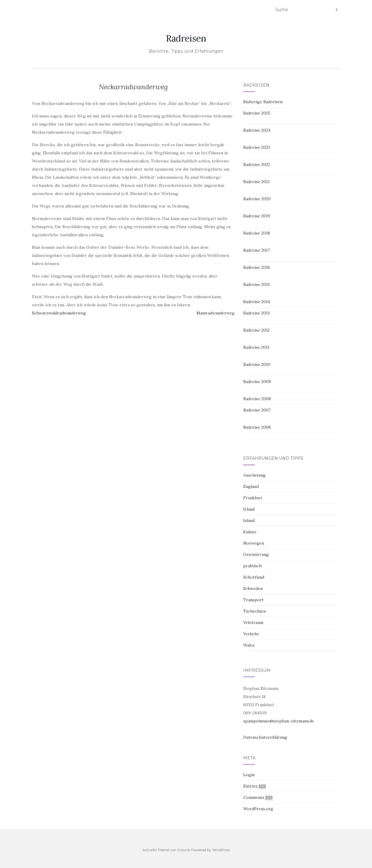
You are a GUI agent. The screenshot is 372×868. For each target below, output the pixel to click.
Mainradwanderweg (215, 313)
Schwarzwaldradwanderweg (59, 313)
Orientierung (256, 554)
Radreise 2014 (257, 302)
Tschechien (254, 611)
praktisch (253, 566)
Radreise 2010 (257, 364)
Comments (258, 798)
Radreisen (186, 38)
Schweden (253, 588)
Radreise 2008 (257, 399)
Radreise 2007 (257, 410)
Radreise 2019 (257, 216)
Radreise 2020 (257, 199)
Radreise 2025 (257, 113)
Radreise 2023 (257, 147)
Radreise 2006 (257, 427)
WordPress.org (258, 809)
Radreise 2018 (257, 233)
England (251, 486)
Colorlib (184, 850)
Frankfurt (253, 498)
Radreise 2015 (257, 284)
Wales (249, 645)
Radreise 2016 (257, 267)
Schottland (254, 577)
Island (249, 520)
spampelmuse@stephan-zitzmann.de (279, 721)
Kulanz (250, 532)
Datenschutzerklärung (265, 737)
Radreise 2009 (257, 382)
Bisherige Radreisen (263, 102)
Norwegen (254, 543)
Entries (255, 786)
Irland (249, 509)
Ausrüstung (254, 475)
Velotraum (253, 622)
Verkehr (251, 634)
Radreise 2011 (256, 347)
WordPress (221, 850)
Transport (253, 600)
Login (249, 775)
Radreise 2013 (256, 313)
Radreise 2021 (256, 182)
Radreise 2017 (256, 250)
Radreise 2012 (256, 330)
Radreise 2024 (257, 130)
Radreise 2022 (257, 164)
